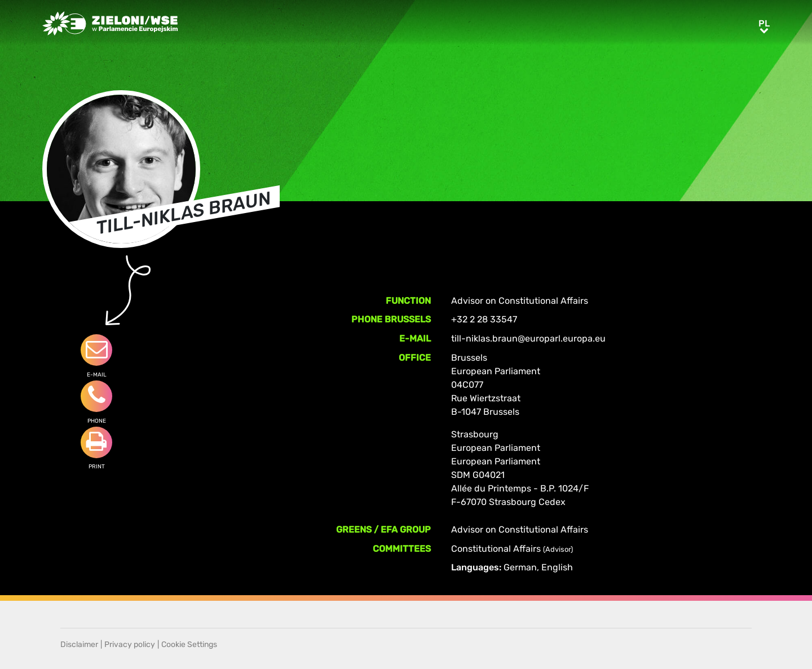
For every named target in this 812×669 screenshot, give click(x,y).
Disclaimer (79, 644)
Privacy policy (130, 644)
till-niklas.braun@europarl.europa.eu (528, 338)
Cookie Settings (189, 644)
